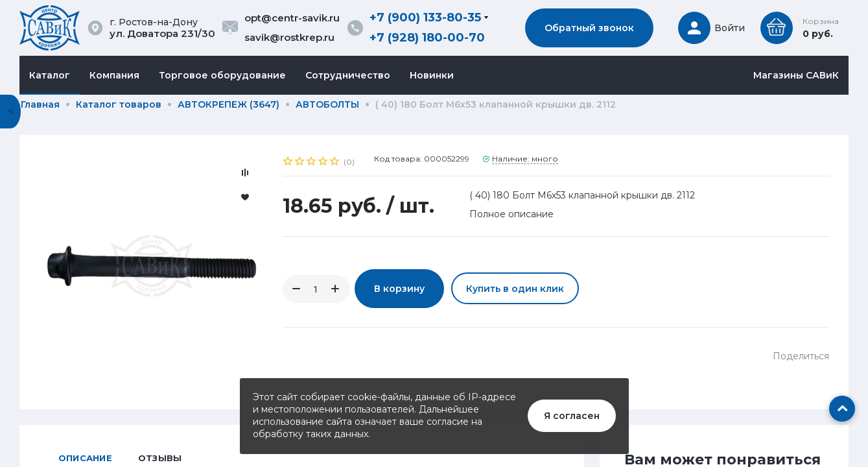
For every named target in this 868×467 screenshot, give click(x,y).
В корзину (399, 289)
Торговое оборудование (222, 75)
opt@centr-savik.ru (292, 18)
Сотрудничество (348, 75)
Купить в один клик (515, 289)
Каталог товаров (119, 104)
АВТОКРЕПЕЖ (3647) (229, 104)
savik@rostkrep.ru (289, 37)
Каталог (50, 75)
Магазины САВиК (796, 75)
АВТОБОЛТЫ (327, 104)
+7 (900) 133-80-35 (425, 18)
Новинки (432, 75)
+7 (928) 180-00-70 (427, 38)
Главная (40, 104)
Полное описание (511, 214)
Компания (114, 75)
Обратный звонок (589, 28)
